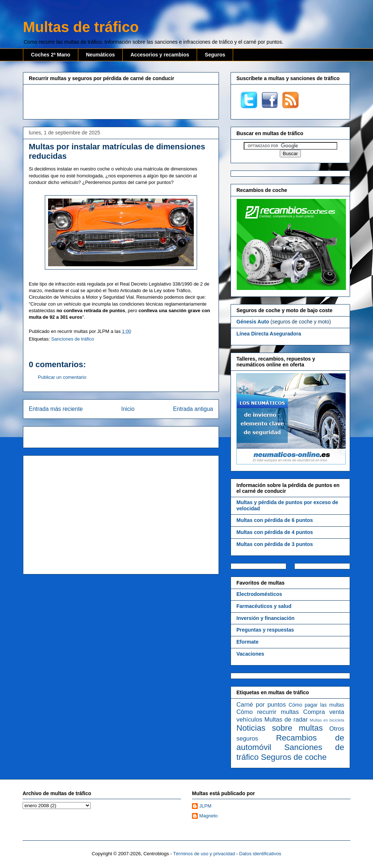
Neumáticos (100, 55)
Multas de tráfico (81, 27)
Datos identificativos (260, 854)
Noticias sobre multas (280, 728)
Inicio (128, 409)
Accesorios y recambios (160, 55)
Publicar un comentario (62, 377)
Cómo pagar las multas (316, 705)
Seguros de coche (294, 757)
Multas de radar (286, 720)
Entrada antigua (193, 409)
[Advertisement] (121, 101)
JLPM (205, 806)
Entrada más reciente (56, 409)
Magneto (209, 816)
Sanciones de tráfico (72, 339)
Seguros (215, 55)
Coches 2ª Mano (51, 55)
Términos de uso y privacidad (204, 854)
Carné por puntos (261, 705)
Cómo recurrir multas (268, 712)
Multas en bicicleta (327, 720)
